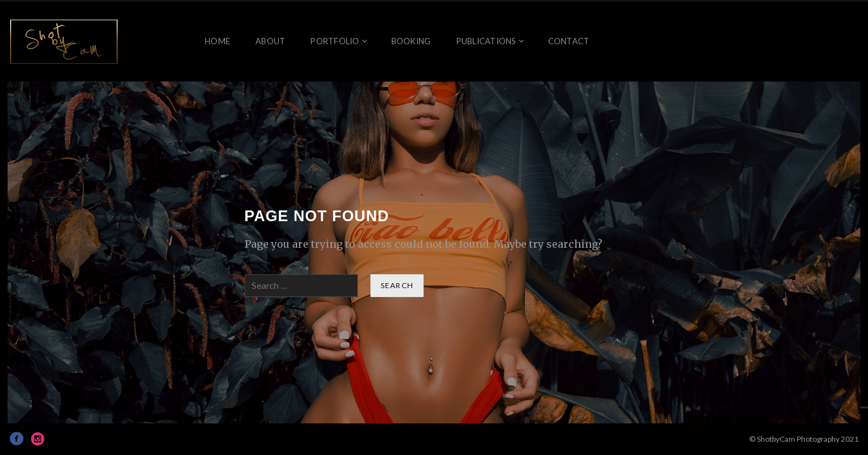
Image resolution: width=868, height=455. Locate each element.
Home (217, 41)
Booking (411, 41)
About (270, 41)
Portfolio (335, 41)
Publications (486, 41)
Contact (569, 41)
